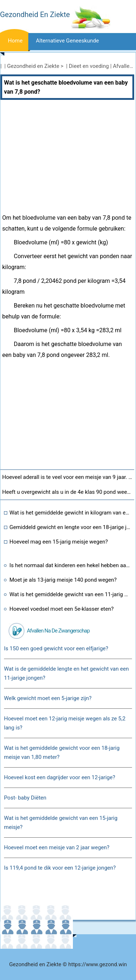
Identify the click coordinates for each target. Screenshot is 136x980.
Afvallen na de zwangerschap (58, 631)
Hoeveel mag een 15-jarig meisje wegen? (59, 542)
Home (15, 41)
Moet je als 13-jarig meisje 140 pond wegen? (63, 580)
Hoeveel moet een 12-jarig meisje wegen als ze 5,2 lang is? (65, 723)
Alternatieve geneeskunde (67, 41)
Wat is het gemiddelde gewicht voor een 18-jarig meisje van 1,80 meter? (62, 753)
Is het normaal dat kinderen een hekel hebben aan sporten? (70, 565)
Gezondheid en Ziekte (33, 66)
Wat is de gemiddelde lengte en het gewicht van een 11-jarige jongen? (66, 673)
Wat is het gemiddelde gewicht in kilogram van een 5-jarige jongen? (70, 513)
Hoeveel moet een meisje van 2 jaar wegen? (57, 847)
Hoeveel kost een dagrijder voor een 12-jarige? (60, 777)
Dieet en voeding (89, 66)
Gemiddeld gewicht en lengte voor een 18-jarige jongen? (70, 527)
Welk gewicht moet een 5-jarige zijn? (48, 698)
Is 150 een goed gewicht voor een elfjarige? (56, 648)
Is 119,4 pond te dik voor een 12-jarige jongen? (60, 868)
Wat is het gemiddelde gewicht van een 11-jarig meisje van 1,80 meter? (70, 594)
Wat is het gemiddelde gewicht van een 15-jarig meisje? (61, 823)
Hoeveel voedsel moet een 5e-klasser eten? (61, 609)
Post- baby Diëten (25, 798)
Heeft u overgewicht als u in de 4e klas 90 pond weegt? (68, 492)
